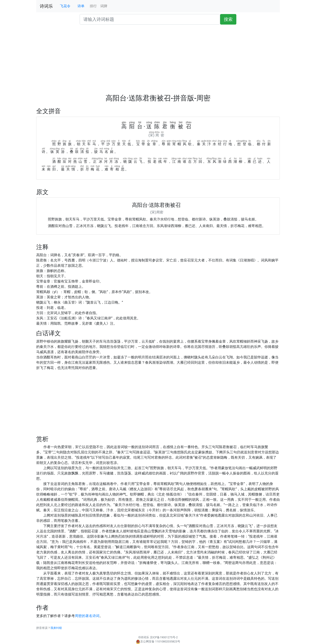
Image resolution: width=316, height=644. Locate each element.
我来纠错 (56, 628)
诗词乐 (46, 6)
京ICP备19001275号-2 (164, 637)
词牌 (104, 6)
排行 (93, 6)
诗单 (81, 6)
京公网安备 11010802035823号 (158, 641)
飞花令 (65, 6)
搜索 (228, 19)
